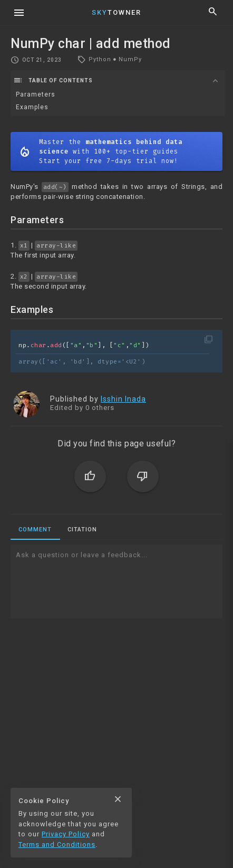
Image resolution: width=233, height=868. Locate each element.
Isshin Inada (123, 399)
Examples (32, 107)
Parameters (36, 94)
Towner (116, 12)
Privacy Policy (66, 834)
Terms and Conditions (57, 845)
